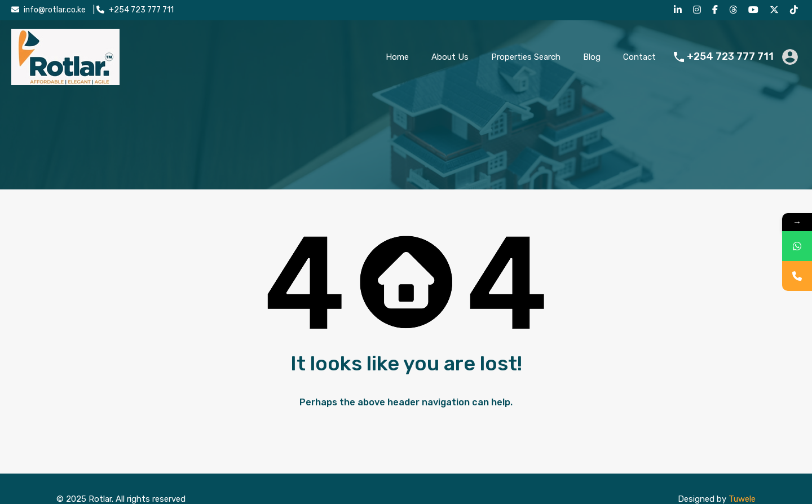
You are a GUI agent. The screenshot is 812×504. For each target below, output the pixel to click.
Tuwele (742, 499)
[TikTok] (795, 10)
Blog (592, 57)
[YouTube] (755, 10)
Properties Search (526, 57)
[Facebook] (716, 10)
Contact (639, 57)
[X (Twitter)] (776, 10)
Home (397, 57)
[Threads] (734, 10)
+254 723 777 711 (141, 10)
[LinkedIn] (679, 10)
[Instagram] (698, 10)
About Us (450, 57)
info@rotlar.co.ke (55, 10)
